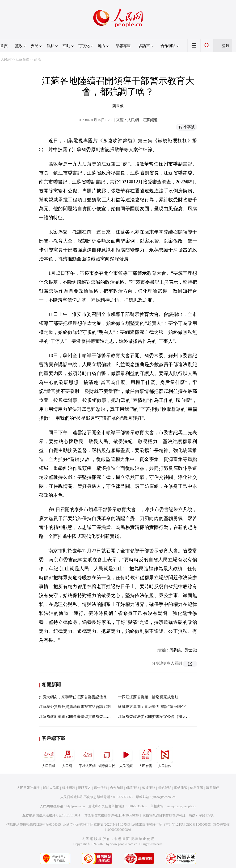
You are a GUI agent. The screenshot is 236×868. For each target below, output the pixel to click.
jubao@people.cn (164, 797)
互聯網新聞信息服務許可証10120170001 (51, 815)
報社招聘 (69, 788)
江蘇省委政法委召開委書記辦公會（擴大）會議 (158, 717)
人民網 (6, 59)
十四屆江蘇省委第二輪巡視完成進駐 (148, 697)
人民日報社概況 (28, 788)
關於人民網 (51, 788)
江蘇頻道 (22, 59)
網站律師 (181, 788)
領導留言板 (107, 757)
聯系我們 (213, 788)
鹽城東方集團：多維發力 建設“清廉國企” (152, 707)
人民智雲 (145, 757)
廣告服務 (101, 788)
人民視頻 (126, 757)
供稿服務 (133, 788)
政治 (38, 59)
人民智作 (165, 757)
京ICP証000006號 (198, 825)
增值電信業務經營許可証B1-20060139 (112, 815)
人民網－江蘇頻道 (143, 120)
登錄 (226, 46)
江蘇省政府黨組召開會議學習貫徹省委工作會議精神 (82, 717)
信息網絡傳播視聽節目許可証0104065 (34, 825)
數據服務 (149, 788)
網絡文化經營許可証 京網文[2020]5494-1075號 (97, 825)
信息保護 (197, 788)
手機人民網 (87, 757)
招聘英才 (84, 788)
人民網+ (68, 757)
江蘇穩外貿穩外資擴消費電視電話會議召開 (75, 707)
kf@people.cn (76, 806)
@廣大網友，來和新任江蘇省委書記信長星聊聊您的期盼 (86, 697)
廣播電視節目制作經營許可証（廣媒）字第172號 (178, 815)
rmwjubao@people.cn (181, 806)
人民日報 (49, 757)
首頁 (4, 46)
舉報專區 (123, 46)
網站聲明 (165, 788)
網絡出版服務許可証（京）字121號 (158, 825)
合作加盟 (117, 788)
